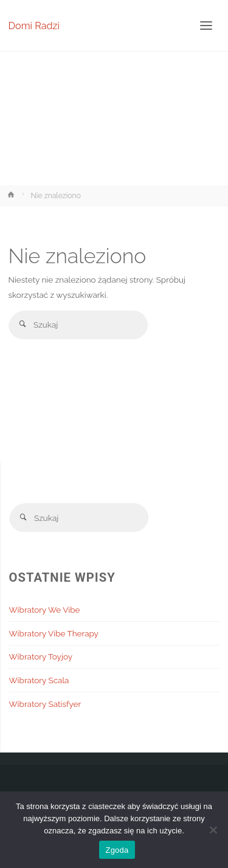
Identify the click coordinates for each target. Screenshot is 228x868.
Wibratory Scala (39, 680)
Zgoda (117, 850)
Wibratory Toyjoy (41, 656)
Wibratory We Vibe (45, 610)
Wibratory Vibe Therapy (54, 633)
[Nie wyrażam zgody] (213, 830)
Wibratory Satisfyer (45, 704)
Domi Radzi (34, 25)
